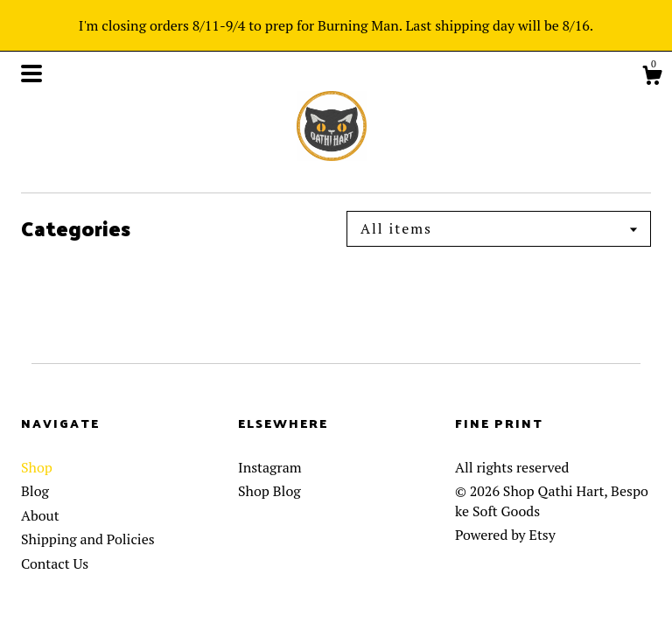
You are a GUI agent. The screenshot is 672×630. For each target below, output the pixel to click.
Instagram (270, 467)
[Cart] (652, 78)
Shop (37, 467)
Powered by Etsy (505, 535)
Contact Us (55, 563)
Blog (35, 491)
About (40, 515)
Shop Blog (269, 491)
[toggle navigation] (31, 73)
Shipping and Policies (88, 539)
